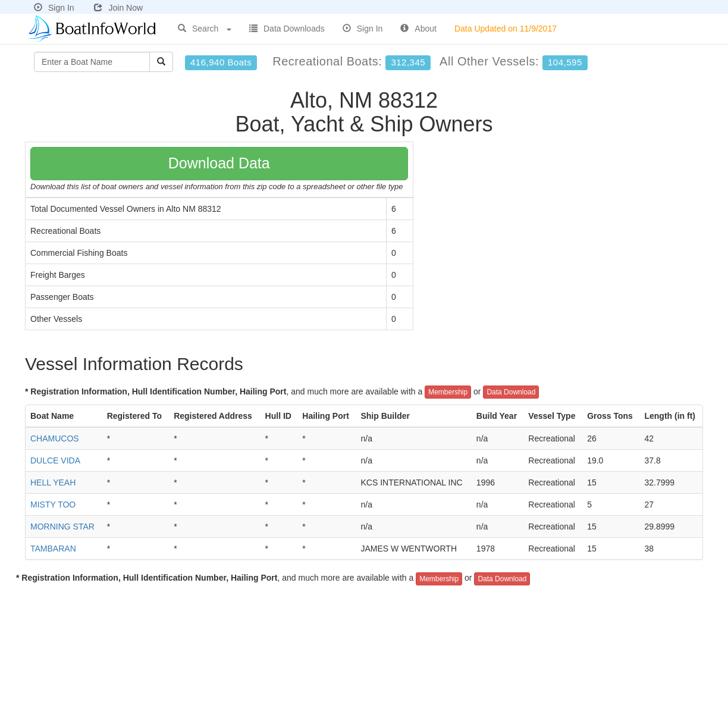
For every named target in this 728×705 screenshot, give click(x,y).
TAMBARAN (53, 549)
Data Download (511, 392)
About (418, 29)
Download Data (219, 163)
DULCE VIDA (55, 460)
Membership (448, 392)
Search (205, 29)
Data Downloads (287, 29)
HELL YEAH (53, 482)
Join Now (118, 8)
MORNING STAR (62, 527)
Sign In (54, 8)
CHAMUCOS (55, 438)
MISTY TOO (53, 505)
